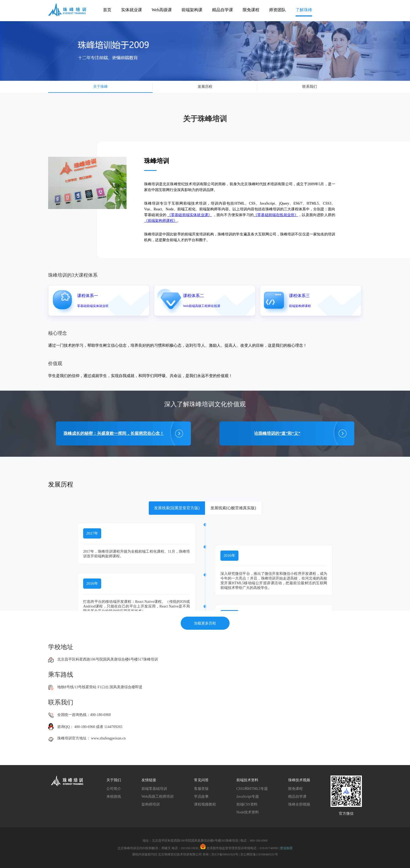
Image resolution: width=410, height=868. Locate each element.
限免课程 (251, 10)
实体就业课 (132, 10)
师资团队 (277, 10)
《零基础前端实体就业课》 (190, 215)
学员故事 (201, 797)
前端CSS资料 (247, 804)
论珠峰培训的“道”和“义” (277, 433)
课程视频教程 (205, 804)
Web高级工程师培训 (158, 797)
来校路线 (114, 797)
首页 (107, 10)
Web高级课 (162, 10)
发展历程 (205, 87)
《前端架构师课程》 (161, 221)
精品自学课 (223, 10)
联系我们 (310, 87)
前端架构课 (192, 10)
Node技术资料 (248, 812)
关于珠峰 (100, 87)
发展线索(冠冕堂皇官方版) (177, 508)
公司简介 (114, 789)
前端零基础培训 (154, 789)
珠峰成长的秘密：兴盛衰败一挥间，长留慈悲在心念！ (114, 433)
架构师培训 (151, 804)
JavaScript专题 (248, 797)
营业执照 (286, 848)
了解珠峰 (304, 10)
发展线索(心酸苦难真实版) (233, 508)
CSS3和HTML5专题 (252, 789)
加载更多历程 (205, 623)
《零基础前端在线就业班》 (276, 215)
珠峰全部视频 (299, 804)
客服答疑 (201, 789)
